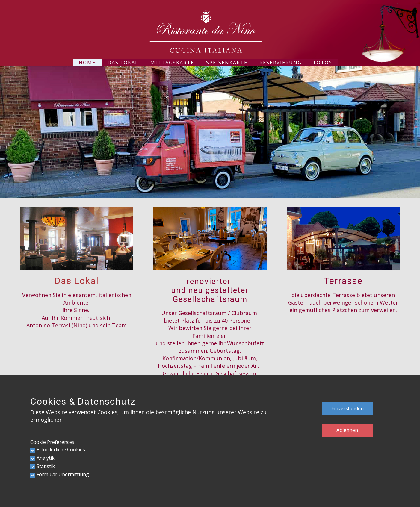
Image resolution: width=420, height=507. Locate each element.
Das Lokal (77, 281)
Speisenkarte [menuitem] (227, 63)
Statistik (46, 466)
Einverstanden (348, 408)
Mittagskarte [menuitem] (172, 63)
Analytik (46, 458)
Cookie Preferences (52, 442)
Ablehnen (347, 430)
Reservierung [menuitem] (281, 63)
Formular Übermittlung (63, 474)
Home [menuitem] (87, 63)
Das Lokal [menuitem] (123, 63)
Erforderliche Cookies (61, 450)
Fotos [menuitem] (323, 63)
